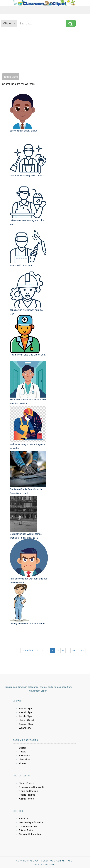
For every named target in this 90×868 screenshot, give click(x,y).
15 (82, 650)
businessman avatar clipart (23, 131)
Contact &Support (28, 826)
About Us (24, 819)
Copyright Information (30, 834)
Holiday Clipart (26, 720)
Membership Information (31, 822)
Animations (25, 756)
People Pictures (27, 795)
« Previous (28, 650)
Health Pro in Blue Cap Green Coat (28, 355)
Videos (22, 763)
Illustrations (25, 759)
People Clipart (26, 716)
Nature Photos (26, 783)
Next (75, 650)
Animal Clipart (26, 712)
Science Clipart (27, 724)
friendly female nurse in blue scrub (27, 623)
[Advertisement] (45, 50)
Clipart (22, 748)
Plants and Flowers (29, 791)
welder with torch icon (21, 265)
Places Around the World (31, 787)
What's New (25, 728)
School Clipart (26, 708)
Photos (23, 752)
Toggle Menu (11, 77)
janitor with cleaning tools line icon (27, 175)
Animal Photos (26, 799)
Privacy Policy (26, 830)
